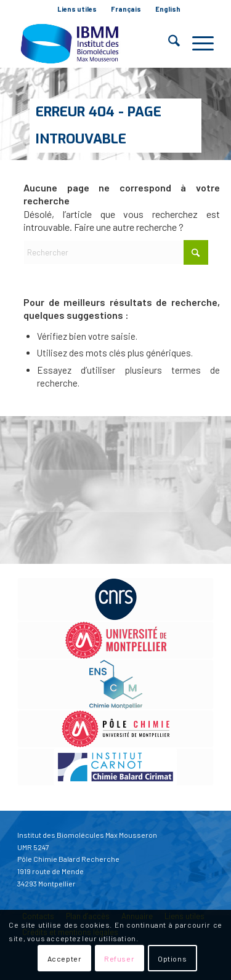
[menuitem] (77, 9)
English (168, 9)
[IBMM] (96, 43)
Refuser (119, 958)
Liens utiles (77, 9)
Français (126, 9)
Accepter (65, 958)
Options (172, 958)
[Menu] (197, 43)
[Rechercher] (168, 43)
